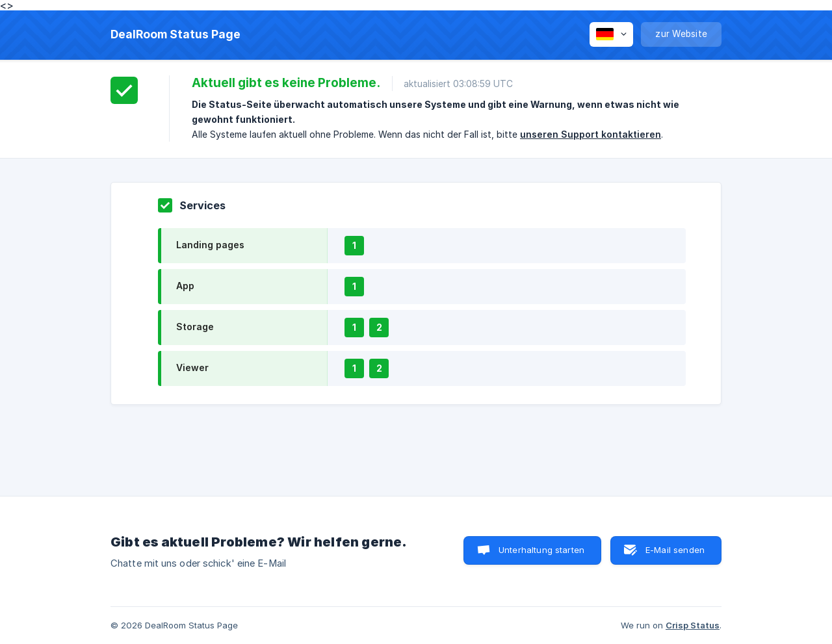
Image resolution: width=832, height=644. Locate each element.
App (185, 286)
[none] (175, 34)
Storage (195, 327)
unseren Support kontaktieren (591, 134)
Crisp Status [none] (693, 625)
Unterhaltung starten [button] (541, 550)
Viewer (192, 367)
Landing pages (210, 245)
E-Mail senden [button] (675, 550)
